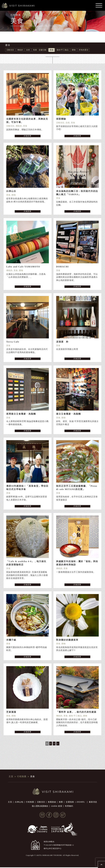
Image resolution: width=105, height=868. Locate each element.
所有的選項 (84, 50)
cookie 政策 (57, 807)
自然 (28, 50)
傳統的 (20, 50)
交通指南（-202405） (76, 803)
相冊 (61, 803)
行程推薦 (30, 803)
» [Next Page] (58, 744)
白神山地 (19, 803)
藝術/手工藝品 (63, 50)
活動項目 (10, 50)
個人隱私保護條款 (40, 807)
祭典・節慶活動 (40, 50)
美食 (52, 50)
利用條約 (69, 807)
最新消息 (93, 803)
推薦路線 (52, 803)
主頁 (10, 803)
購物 (74, 50)
